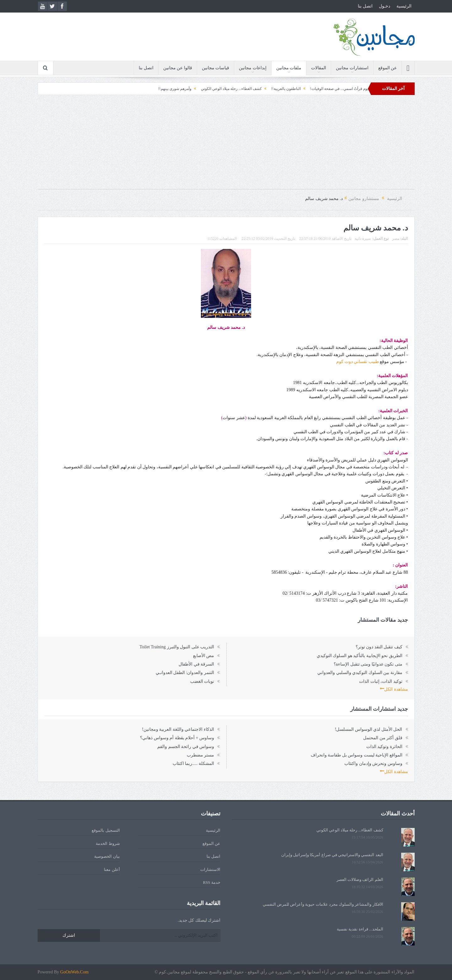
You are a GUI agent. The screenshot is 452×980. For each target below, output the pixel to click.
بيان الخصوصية (107, 856)
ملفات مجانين (289, 68)
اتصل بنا (365, 6)
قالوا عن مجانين (178, 68)
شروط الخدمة (108, 843)
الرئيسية (404, 6)
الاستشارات (210, 869)
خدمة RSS (212, 882)
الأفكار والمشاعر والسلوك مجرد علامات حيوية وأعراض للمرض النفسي (323, 904)
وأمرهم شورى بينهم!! (158, 89)
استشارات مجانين (352, 68)
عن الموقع (388, 68)
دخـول (385, 6)
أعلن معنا (112, 869)
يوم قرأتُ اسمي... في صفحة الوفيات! (323, 89)
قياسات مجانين (216, 68)
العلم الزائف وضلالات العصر (360, 880)
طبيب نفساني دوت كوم (357, 362)
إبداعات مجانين (253, 68)
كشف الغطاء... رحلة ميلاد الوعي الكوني (215, 89)
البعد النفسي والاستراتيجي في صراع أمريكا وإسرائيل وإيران (332, 855)
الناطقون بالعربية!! (269, 89)
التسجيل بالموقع (106, 830)
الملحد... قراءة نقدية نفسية (360, 929)
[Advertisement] (226, 145)
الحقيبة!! (368, 89)
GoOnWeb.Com (74, 972)
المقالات (319, 68)
